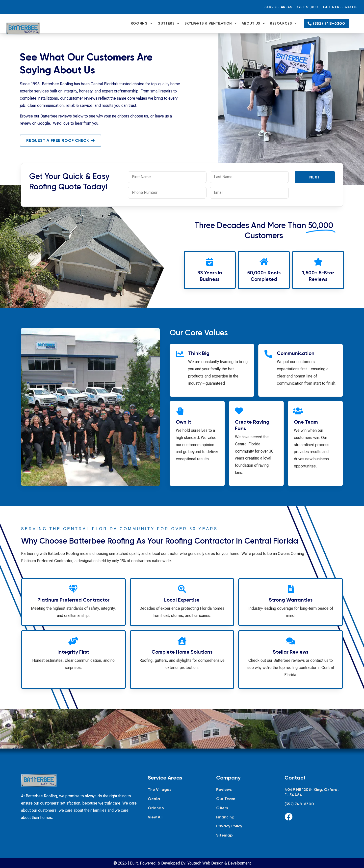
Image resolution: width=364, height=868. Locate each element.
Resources (283, 24)
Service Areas (278, 7)
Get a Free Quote (340, 7)
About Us (253, 24)
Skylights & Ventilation (211, 24)
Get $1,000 (308, 7)
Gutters (168, 24)
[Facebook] (288, 817)
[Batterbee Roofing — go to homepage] (23, 29)
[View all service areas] (177, 817)
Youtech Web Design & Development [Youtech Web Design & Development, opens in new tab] (219, 863)
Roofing (142, 24)
